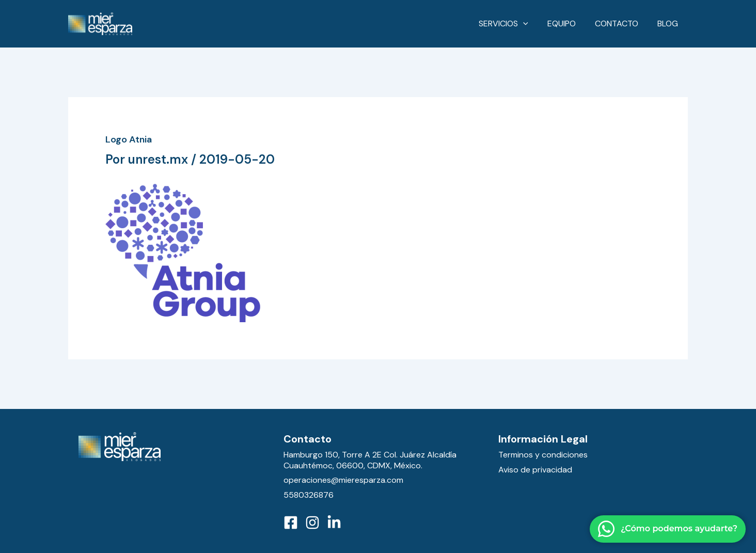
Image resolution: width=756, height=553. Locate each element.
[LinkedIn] (334, 523)
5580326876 (309, 495)
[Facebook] (291, 523)
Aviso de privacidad (535, 470)
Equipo (568, 23)
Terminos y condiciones (543, 455)
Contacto (621, 23)
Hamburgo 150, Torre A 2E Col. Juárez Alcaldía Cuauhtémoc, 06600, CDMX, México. (370, 460)
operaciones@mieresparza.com (343, 480)
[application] (532, 24)
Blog (669, 23)
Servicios (513, 24)
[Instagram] (312, 523)
